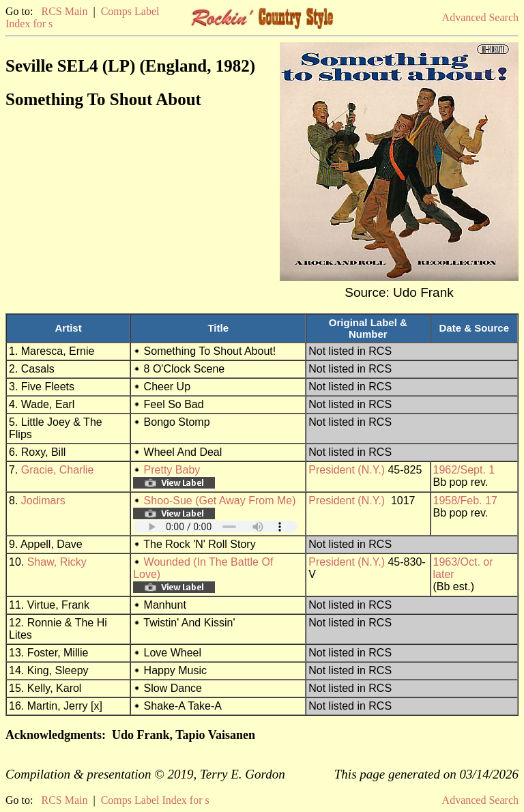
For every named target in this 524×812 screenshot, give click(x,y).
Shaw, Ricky (57, 562)
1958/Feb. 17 (465, 501)
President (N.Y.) (347, 470)
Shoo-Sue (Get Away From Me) (220, 501)
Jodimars (43, 501)
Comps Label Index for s (155, 800)
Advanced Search (480, 17)
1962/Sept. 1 (464, 470)
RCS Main (64, 11)
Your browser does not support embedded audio (216, 526)
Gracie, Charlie (58, 470)
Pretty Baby (172, 470)
